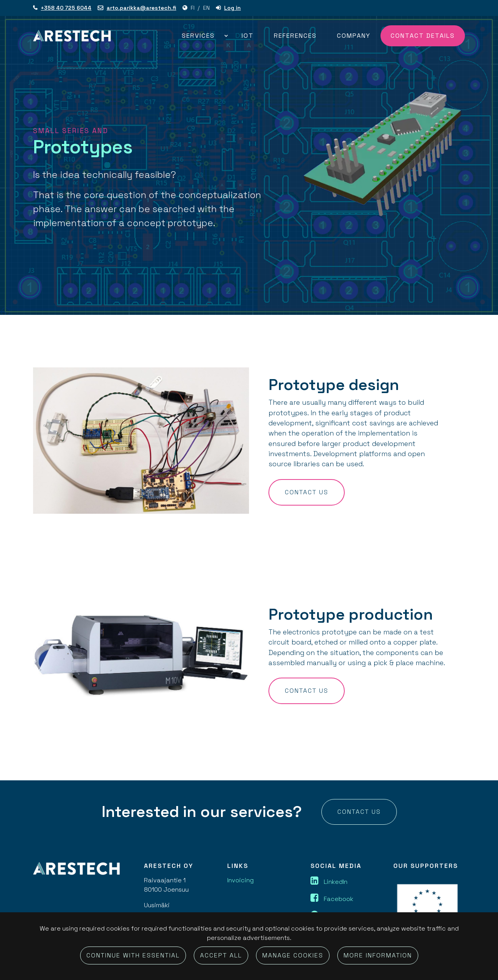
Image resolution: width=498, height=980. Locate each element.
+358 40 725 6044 (66, 8)
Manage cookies (293, 955)
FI (193, 8)
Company (354, 36)
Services (199, 36)
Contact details (423, 36)
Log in (232, 8)
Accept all (221, 955)
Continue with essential (133, 955)
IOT (248, 36)
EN (206, 8)
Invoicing (240, 880)
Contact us (307, 492)
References (295, 36)
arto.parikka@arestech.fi (141, 8)
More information (378, 955)
